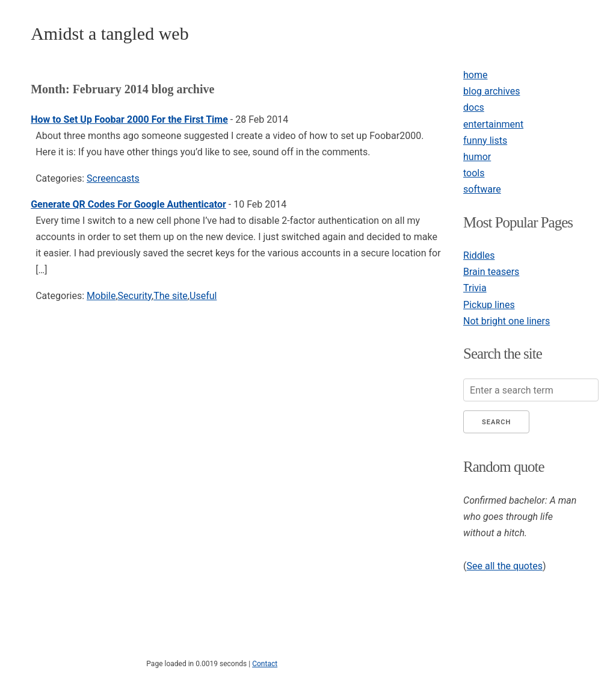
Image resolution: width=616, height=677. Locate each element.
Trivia (475, 288)
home (475, 75)
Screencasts (113, 178)
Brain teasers (491, 272)
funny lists (485, 141)
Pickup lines (489, 305)
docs (474, 107)
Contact (265, 664)
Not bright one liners (507, 321)
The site (171, 296)
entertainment (493, 124)
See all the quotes (505, 566)
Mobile (101, 296)
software (482, 189)
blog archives (491, 91)
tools (474, 173)
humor (477, 157)
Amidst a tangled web (109, 33)
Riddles (479, 255)
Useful (203, 296)
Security (135, 296)
